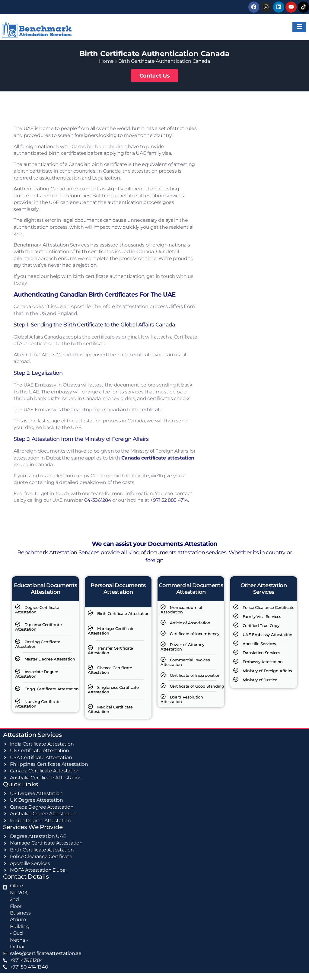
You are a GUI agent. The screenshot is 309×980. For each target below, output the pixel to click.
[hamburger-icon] (299, 27)
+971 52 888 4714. (170, 500)
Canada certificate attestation (158, 458)
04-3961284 (98, 500)
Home (106, 61)
